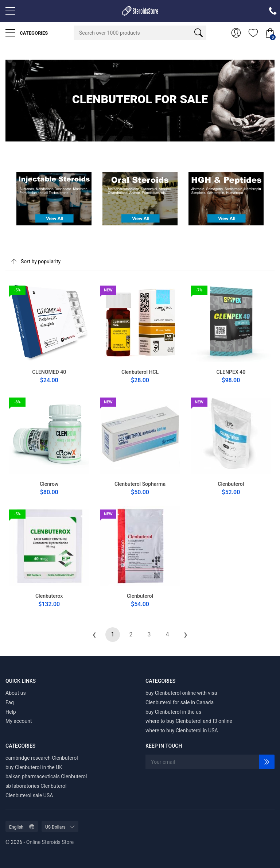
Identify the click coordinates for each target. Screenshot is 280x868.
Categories (27, 33)
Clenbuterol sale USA (29, 795)
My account (19, 721)
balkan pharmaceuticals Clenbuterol (46, 776)
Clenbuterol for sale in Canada (180, 702)
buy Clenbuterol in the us (173, 712)
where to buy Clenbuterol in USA (182, 731)
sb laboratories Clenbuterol (36, 786)
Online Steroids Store (50, 842)
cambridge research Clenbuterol (42, 758)
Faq (10, 702)
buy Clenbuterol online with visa (181, 693)
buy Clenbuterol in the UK (34, 767)
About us (16, 693)
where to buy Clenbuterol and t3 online (189, 721)
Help (11, 712)
